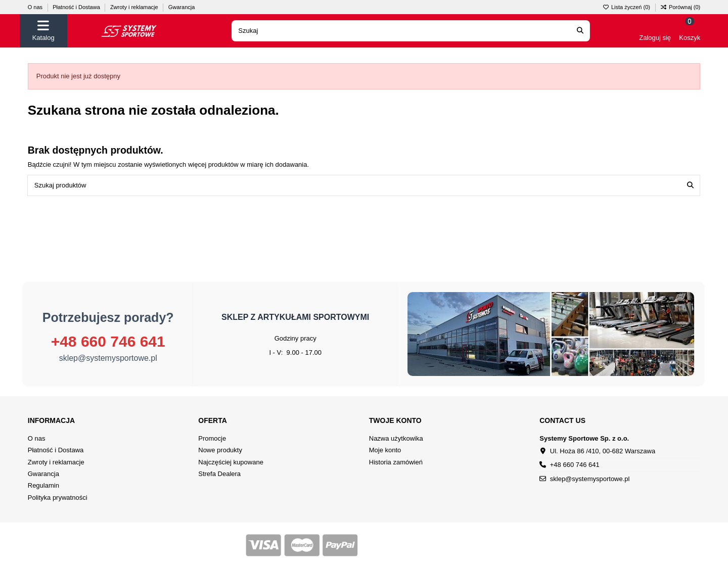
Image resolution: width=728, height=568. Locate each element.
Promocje (212, 438)
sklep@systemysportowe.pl (108, 358)
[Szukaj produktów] (690, 185)
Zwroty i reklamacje (135, 7)
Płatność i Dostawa (77, 7)
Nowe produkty (220, 450)
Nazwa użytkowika (396, 438)
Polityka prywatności (58, 498)
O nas (36, 7)
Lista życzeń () (627, 7)
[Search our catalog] (580, 31)
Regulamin (43, 485)
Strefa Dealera (219, 474)
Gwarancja (182, 7)
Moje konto (385, 450)
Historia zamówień (396, 462)
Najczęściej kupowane (231, 462)
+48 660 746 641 (108, 341)
